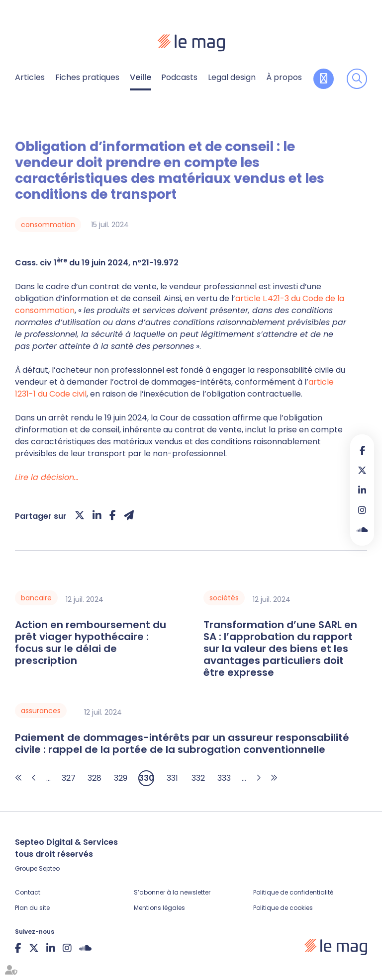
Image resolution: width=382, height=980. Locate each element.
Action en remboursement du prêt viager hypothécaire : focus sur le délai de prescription (91, 643)
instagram (362, 510)
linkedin (362, 490)
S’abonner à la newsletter (172, 892)
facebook (362, 450)
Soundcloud (362, 530)
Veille (141, 77)
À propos (284, 77)
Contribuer (324, 79)
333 (224, 778)
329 (121, 778)
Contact (28, 892)
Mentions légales (159, 908)
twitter (362, 470)
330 (146, 778)
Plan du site (32, 908)
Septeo (49, 868)
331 (172, 778)
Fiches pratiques (87, 77)
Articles (30, 77)
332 (198, 778)
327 (69, 778)
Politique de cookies (283, 908)
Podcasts (179, 77)
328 (95, 778)
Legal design (232, 77)
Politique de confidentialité (293, 892)
